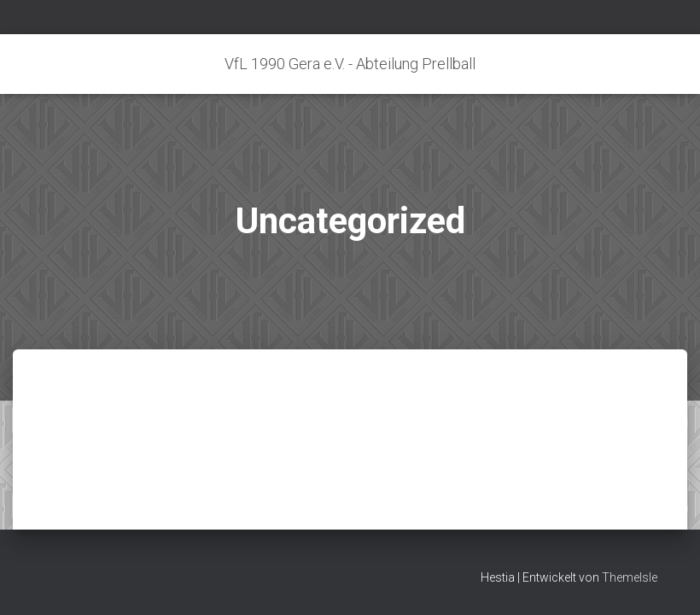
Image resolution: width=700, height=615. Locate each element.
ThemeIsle (630, 577)
